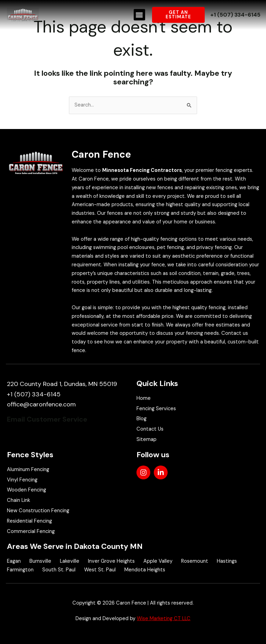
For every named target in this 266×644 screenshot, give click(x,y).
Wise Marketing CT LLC (164, 619)
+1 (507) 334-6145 (235, 15)
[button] (139, 15)
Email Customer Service (47, 419)
